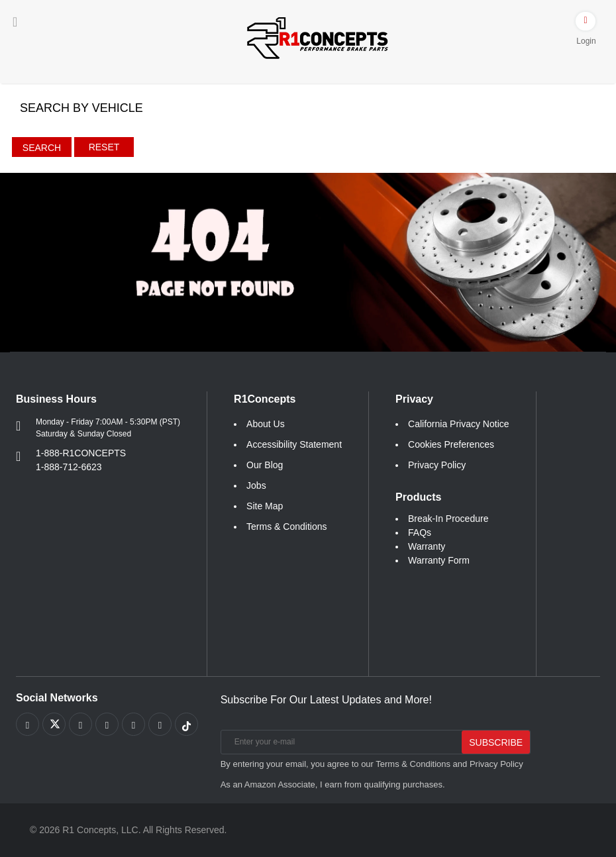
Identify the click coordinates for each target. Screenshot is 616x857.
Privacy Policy (437, 465)
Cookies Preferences (451, 444)
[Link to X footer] (54, 724)
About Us (266, 424)
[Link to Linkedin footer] (160, 724)
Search (42, 148)
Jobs (256, 485)
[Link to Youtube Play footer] (80, 724)
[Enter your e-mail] (340, 742)
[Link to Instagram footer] (133, 724)
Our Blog (265, 465)
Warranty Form (439, 560)
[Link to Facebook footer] (27, 724)
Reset (104, 147)
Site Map (265, 506)
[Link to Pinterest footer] (107, 724)
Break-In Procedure (448, 519)
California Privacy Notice (459, 424)
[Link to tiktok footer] (186, 724)
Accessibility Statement (294, 444)
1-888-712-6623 (69, 467)
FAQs (420, 532)
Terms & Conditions (286, 527)
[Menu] (15, 22)
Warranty (427, 546)
